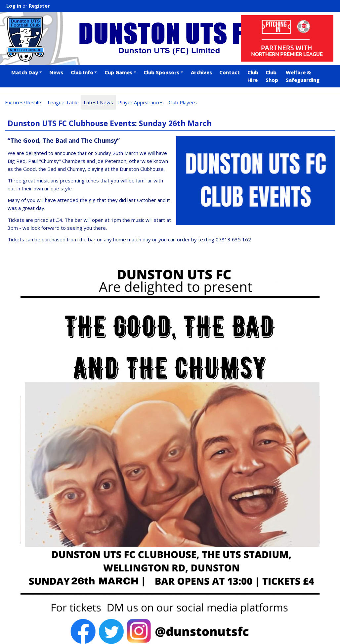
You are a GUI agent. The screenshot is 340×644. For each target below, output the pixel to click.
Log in (14, 6)
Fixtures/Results (24, 102)
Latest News (98, 102)
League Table (63, 102)
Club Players (183, 102)
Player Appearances (141, 102)
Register (39, 6)
